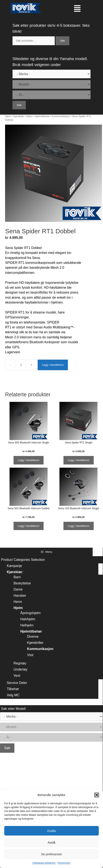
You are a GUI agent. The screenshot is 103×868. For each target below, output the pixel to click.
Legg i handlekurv (53, 365)
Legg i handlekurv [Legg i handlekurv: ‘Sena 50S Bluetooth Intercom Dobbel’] (29, 526)
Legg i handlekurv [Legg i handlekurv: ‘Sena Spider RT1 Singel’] (79, 460)
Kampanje (14, 566)
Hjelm (30, 116)
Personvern (64, 863)
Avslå (51, 842)
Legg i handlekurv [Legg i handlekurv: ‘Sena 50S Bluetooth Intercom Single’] (29, 460)
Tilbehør (13, 689)
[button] (97, 795)
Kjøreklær (19, 116)
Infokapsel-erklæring (44, 863)
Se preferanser (51, 854)
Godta (51, 831)
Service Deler (17, 683)
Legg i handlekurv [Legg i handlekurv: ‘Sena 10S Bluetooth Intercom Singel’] (79, 526)
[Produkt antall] (21, 365)
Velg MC (13, 695)
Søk (62, 41)
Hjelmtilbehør (42, 116)
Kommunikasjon (61, 116)
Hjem (8, 116)
